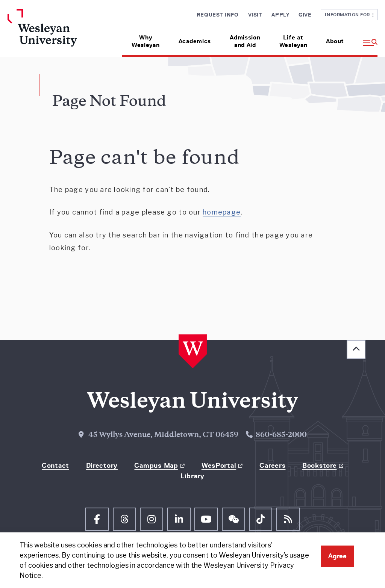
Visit (255, 15)
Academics (195, 41)
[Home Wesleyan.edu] (50, 33)
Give (305, 15)
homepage (222, 212)
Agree (337, 556)
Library (192, 476)
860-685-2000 (281, 435)
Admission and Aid (245, 41)
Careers (272, 466)
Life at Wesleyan (293, 41)
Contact (55, 466)
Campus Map (156, 466)
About (335, 41)
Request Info (218, 15)
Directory (102, 466)
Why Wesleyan (146, 41)
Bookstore (319, 466)
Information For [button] (349, 14)
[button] (365, 39)
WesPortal (219, 466)
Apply (280, 15)
